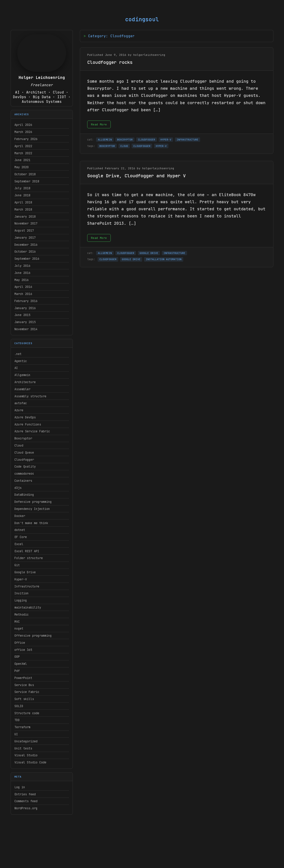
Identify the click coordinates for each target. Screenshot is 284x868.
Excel (19, 544)
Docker (20, 516)
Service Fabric (27, 692)
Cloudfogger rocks (110, 62)
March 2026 (23, 132)
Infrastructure (27, 586)
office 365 (23, 650)
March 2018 (23, 209)
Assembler (22, 389)
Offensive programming (33, 636)
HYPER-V (166, 140)
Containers (23, 481)
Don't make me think (31, 523)
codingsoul (142, 19)
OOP (17, 657)
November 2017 (26, 223)
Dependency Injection (32, 509)
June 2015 (22, 315)
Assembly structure (30, 396)
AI (16, 368)
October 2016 (25, 252)
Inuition (22, 593)
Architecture (25, 382)
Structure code (27, 713)
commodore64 (24, 474)
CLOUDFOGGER (147, 140)
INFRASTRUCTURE (187, 140)
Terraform (22, 727)
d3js (18, 488)
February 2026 (26, 139)
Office (20, 643)
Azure (19, 410)
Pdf (17, 671)
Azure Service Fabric (32, 431)
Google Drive (25, 572)
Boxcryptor (23, 438)
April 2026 (23, 125)
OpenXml (21, 664)
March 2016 (23, 294)
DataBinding (24, 495)
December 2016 (26, 245)
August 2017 (24, 230)
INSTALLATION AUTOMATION (164, 259)
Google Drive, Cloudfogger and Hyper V (136, 176)
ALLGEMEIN (105, 140)
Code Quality (25, 466)
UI (16, 734)
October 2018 (25, 174)
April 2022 (23, 146)
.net (18, 354)
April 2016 (23, 287)
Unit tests (23, 748)
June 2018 (22, 195)
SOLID (19, 706)
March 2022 (23, 153)
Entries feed (25, 794)
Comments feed (26, 801)
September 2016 (27, 259)
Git (17, 565)
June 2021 (22, 160)
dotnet (20, 530)
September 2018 (27, 181)
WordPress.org (26, 808)
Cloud (19, 445)
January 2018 (25, 217)
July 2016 (22, 266)
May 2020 (22, 167)
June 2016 (22, 273)
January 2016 (25, 308)
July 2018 (22, 188)
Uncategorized (26, 741)
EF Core (21, 537)
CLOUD (124, 146)
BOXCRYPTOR (125, 140)
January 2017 (25, 238)
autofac (21, 403)
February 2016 (26, 301)
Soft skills (24, 699)
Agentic (21, 361)
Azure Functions (28, 424)
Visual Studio (26, 755)
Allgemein (22, 375)
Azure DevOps (25, 417)
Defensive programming (33, 502)
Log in (20, 787)
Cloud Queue (24, 453)
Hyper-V (21, 579)
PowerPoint (23, 678)
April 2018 (23, 202)
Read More (99, 124)
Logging (21, 600)
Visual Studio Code (30, 762)
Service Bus (24, 685)
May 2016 (22, 280)
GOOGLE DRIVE (149, 253)
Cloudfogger (24, 460)
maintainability (28, 607)
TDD (17, 720)
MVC (17, 622)
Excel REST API (27, 551)
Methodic (22, 614)
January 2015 (25, 322)
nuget (19, 628)
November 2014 (26, 329)
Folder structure (29, 558)
